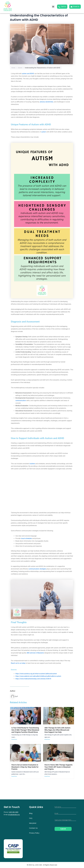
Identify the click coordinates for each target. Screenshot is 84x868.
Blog (31, 813)
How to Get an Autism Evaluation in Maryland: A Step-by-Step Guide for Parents (25, 767)
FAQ (31, 818)
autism (44, 132)
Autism (20, 68)
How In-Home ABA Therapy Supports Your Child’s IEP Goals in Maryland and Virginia (58, 767)
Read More (14, 739)
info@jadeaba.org (14, 815)
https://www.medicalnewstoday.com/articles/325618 (33, 679)
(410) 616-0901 (13, 812)
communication (21, 401)
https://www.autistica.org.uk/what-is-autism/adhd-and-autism (36, 674)
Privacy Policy (34, 833)
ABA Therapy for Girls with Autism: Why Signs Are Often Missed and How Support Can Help (58, 730)
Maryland (33, 823)
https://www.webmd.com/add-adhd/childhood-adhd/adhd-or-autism (38, 676)
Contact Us (33, 828)
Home (13, 68)
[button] (53, 7)
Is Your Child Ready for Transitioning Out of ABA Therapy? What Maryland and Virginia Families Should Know (25, 730)
